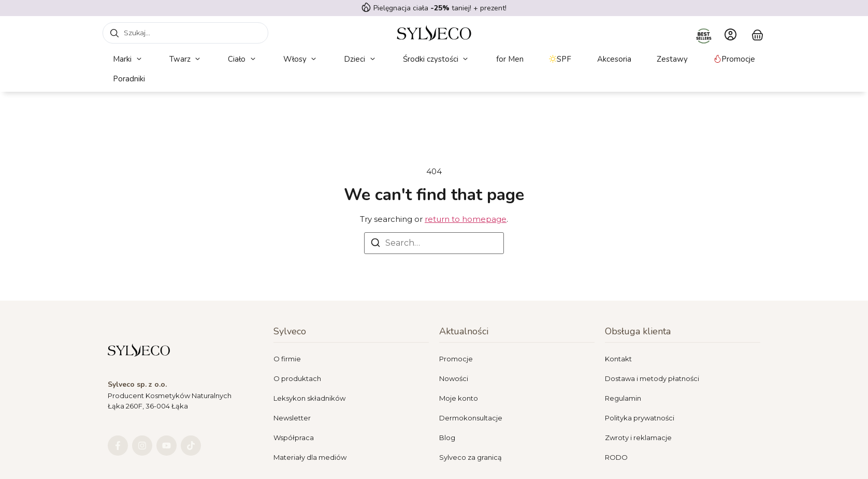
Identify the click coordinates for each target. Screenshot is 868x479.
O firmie (287, 359)
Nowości (454, 378)
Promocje (456, 359)
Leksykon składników (309, 398)
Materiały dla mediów (310, 457)
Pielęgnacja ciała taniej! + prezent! (440, 8)
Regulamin (623, 398)
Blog (447, 438)
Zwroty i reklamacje (638, 438)
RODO (616, 457)
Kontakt (618, 359)
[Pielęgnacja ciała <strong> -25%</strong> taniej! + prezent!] (366, 7)
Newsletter (292, 418)
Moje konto (459, 398)
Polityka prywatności (640, 418)
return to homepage (466, 219)
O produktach (297, 378)
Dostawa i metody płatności (652, 378)
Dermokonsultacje (471, 418)
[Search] (375, 244)
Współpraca (294, 438)
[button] (128, 59)
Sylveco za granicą (471, 457)
